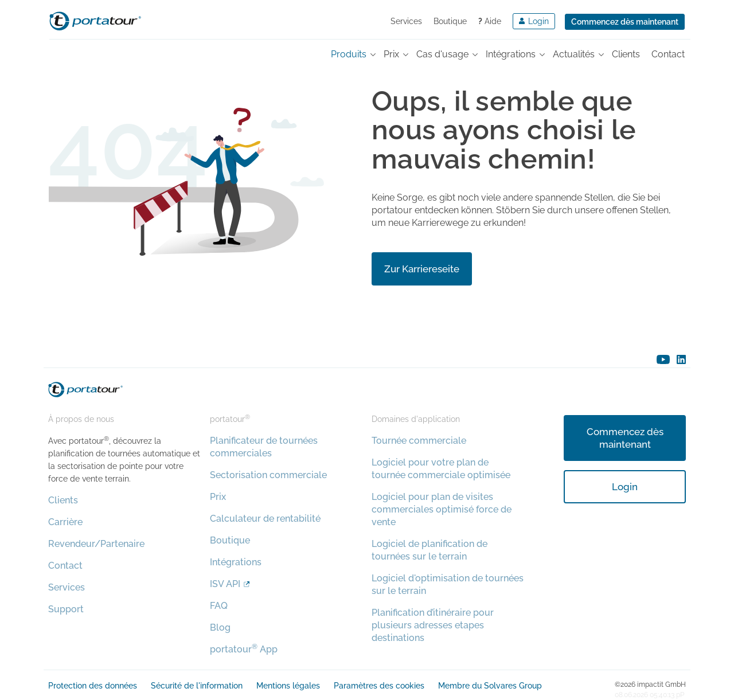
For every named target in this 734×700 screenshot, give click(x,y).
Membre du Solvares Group (490, 686)
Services (406, 21)
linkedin (681, 359)
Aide (490, 21)
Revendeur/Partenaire (96, 544)
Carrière (65, 522)
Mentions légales (288, 686)
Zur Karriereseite (422, 269)
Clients (63, 500)
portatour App (244, 649)
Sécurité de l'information (197, 686)
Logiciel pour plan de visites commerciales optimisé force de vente (442, 509)
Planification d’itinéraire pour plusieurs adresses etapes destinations (433, 625)
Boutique (450, 21)
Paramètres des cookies (379, 686)
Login (625, 487)
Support (66, 609)
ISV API (225, 584)
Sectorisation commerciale (268, 475)
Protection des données (93, 686)
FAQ (219, 606)
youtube (663, 359)
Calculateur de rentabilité (265, 519)
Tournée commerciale (419, 441)
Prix (218, 497)
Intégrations (236, 562)
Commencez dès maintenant (625, 22)
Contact (65, 566)
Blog (220, 627)
